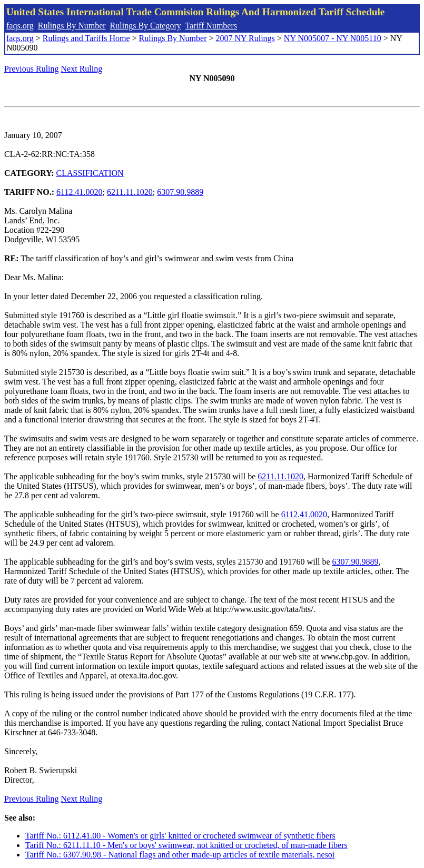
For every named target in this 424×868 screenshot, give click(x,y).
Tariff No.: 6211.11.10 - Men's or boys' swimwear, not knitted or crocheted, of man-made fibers (186, 845)
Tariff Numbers (211, 26)
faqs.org (20, 26)
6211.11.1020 (130, 192)
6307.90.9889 (180, 192)
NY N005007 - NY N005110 (333, 38)
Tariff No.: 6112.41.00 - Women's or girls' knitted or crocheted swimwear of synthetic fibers (180, 836)
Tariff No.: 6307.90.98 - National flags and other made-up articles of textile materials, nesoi (180, 855)
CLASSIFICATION (90, 173)
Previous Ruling (32, 69)
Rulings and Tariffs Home (86, 38)
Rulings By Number (72, 26)
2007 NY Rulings (245, 38)
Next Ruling (82, 69)
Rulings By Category (146, 26)
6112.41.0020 (79, 192)
